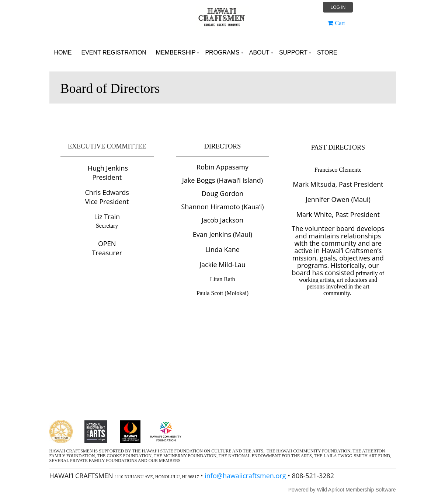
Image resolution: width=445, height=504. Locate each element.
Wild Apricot (331, 490)
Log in (338, 7)
